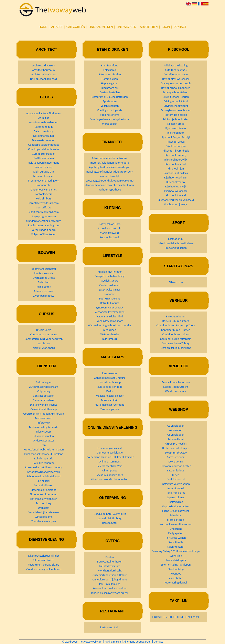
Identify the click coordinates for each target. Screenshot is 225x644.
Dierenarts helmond (44, 140)
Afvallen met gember (110, 272)
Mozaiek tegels (176, 520)
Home (43, 27)
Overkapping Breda (44, 278)
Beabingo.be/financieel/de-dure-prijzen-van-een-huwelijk (110, 174)
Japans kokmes (176, 497)
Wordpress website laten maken (110, 479)
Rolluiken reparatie (44, 463)
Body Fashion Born (110, 224)
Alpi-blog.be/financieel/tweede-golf (110, 167)
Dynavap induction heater (176, 466)
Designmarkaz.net (44, 136)
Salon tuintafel (176, 547)
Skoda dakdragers (176, 560)
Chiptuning (44, 391)
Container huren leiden (176, 334)
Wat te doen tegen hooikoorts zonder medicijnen (110, 328)
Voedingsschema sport (110, 321)
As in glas (44, 118)
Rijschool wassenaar (176, 191)
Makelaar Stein (110, 400)
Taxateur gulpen (110, 409)
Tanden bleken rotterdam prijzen (110, 593)
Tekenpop (176, 574)
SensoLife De (44, 208)
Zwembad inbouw (44, 296)
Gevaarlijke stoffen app (44, 409)
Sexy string (176, 556)
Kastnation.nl (176, 239)
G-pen (176, 475)
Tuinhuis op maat (44, 291)
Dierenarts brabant (44, 400)
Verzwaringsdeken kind (110, 316)
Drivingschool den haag (44, 79)
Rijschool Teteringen (176, 178)
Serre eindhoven (44, 485)
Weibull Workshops (44, 348)
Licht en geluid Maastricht (176, 348)
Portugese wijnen (176, 538)
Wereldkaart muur (176, 391)
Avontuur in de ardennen (44, 122)
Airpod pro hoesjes (176, 444)
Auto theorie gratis (176, 70)
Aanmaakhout (176, 439)
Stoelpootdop (176, 569)
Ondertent (176, 529)
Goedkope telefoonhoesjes (44, 145)
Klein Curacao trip (44, 172)
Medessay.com (44, 418)
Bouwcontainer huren (110, 562)
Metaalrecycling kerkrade (44, 427)
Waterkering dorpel (176, 583)
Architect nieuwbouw (44, 74)
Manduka (176, 515)
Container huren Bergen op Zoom (176, 325)
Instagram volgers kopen (176, 484)
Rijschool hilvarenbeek (176, 151)
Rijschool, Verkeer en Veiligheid (176, 200)
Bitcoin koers (44, 330)
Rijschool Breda (176, 142)
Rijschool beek (176, 133)
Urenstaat (44, 508)
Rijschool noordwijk (176, 160)
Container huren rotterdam (176, 339)
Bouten (110, 557)
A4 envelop (176, 430)
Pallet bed (44, 282)
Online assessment (110, 462)
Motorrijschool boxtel (176, 119)
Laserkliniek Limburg (110, 518)
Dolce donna (176, 462)
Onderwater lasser (44, 441)
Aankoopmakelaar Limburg (110, 378)
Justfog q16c (176, 502)
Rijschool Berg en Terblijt (176, 137)
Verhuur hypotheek (110, 190)
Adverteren (149, 27)
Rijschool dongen (176, 146)
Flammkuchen (110, 79)
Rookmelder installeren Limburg (44, 467)
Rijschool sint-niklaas (176, 173)
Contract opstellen (44, 396)
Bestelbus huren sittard (176, 321)
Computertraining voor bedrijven (44, 339)
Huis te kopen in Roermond (44, 163)
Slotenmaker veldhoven (44, 499)
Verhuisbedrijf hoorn (44, 230)
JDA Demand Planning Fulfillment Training (110, 457)
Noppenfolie (44, 185)
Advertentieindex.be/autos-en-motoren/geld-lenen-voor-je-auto (110, 160)
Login (166, 27)
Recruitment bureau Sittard (44, 565)
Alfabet (57, 27)
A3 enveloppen (176, 426)
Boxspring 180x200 (176, 453)
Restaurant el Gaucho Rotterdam (110, 97)
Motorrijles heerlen (176, 115)
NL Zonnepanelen (44, 436)
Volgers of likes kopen (44, 234)
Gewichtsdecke (110, 281)
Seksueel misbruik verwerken (110, 588)
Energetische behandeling (110, 276)
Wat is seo (44, 343)
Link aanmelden (101, 27)
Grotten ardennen (110, 285)
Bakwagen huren (176, 316)
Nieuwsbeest (44, 432)
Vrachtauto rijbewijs (176, 204)
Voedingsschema (110, 115)
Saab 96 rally (176, 542)
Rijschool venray (176, 182)
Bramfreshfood (110, 66)
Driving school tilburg (176, 106)
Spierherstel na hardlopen (176, 565)
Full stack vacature (110, 566)
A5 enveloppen (176, 435)
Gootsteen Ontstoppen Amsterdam (44, 414)
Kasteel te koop (44, 167)
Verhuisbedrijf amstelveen (44, 512)
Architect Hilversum (44, 66)
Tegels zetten (44, 287)
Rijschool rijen (176, 169)
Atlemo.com (176, 282)
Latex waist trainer (110, 290)
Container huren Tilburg (176, 343)
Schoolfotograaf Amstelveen (44, 472)
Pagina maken (113, 642)
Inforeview (44, 423)
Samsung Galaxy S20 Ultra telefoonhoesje (176, 551)
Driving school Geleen (176, 92)
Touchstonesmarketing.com (44, 225)
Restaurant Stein (110, 627)
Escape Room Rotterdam (176, 382)
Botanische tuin (44, 127)
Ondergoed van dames (44, 190)
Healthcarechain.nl (44, 158)
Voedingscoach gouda (110, 110)
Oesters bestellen (110, 92)
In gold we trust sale (110, 228)
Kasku (110, 391)
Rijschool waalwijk (176, 187)
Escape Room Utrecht (176, 387)
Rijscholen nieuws (176, 128)
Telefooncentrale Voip (110, 466)
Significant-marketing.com (44, 212)
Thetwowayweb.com (90, 642)
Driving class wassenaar (176, 79)
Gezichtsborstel (176, 479)
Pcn (44, 445)
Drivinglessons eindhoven (176, 110)
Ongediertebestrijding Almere (110, 575)
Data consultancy (44, 131)
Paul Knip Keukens (110, 299)
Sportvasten (110, 101)
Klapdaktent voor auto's (176, 506)
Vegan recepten (110, 106)
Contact (180, 27)
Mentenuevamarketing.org (44, 181)
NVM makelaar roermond (110, 405)
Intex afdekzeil (176, 488)
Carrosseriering (176, 457)
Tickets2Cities (110, 523)
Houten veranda (44, 273)
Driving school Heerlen (176, 97)
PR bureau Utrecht (44, 560)
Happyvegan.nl (110, 83)
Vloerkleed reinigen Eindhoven (44, 569)
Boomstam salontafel (44, 269)
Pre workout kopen (176, 248)
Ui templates (110, 471)
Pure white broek (110, 237)
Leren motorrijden (44, 176)
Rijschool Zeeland (176, 195)
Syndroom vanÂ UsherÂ (110, 308)
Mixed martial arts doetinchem (176, 243)
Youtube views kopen (44, 521)
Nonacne (110, 294)
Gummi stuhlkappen (44, 154)
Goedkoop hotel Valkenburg (110, 514)
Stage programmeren (44, 216)
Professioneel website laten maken (44, 450)
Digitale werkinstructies (44, 405)
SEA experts (44, 481)
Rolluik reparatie (44, 459)
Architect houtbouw (44, 70)
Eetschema (110, 70)
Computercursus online (44, 334)
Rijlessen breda (176, 124)
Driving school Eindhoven (176, 88)
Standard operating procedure (44, 221)
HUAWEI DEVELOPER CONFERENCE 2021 (176, 617)
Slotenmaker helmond (44, 490)
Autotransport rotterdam (44, 387)
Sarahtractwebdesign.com (44, 203)
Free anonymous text (110, 448)
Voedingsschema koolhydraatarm (110, 119)
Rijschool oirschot (176, 164)
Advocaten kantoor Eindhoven (44, 113)
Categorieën (76, 27)
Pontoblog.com (44, 194)
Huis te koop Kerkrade (110, 387)
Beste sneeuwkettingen (176, 448)
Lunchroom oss (110, 88)
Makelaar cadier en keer (110, 396)
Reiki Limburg (44, 199)
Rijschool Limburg (176, 155)
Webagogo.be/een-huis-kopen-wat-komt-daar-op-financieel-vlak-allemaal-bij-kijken (110, 183)
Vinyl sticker (176, 578)
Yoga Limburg (110, 339)
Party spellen (176, 533)
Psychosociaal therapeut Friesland (44, 454)
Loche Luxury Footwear (176, 511)
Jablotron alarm (176, 493)
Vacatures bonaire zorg (110, 475)
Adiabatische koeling (176, 66)
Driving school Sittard (176, 101)
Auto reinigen (44, 382)
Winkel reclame (44, 517)
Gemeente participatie (110, 453)
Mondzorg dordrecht (110, 571)
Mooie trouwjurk (110, 233)
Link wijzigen (126, 27)
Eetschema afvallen (110, 74)
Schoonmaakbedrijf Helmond (44, 476)
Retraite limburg (110, 303)
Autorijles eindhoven (176, 74)
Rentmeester (110, 373)
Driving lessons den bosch (176, 83)
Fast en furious (176, 471)
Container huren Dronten (176, 330)
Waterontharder (110, 334)
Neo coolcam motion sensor (176, 524)
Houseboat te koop (110, 382)
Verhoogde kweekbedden (110, 312)
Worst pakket (110, 124)
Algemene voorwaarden (137, 642)
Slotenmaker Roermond (44, 494)
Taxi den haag (44, 503)
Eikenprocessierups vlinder (44, 556)
